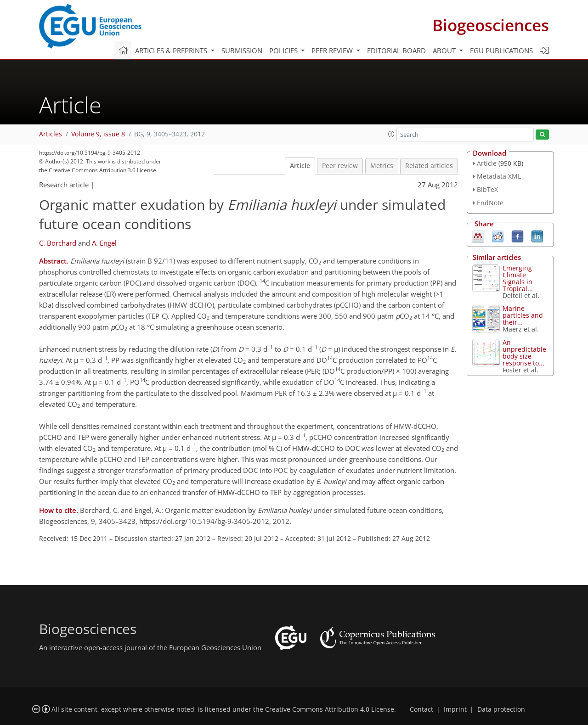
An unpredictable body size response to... (524, 353)
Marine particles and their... (523, 315)
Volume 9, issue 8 (98, 134)
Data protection (501, 709)
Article (300, 166)
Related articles (429, 166)
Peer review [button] (333, 51)
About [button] (445, 51)
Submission (242, 51)
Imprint (455, 709)
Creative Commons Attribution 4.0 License (330, 709)
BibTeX (487, 189)
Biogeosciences (491, 25)
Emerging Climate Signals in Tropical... (518, 278)
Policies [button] (284, 51)
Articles (51, 134)
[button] (391, 134)
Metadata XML (499, 176)
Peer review (340, 166)
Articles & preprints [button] (172, 51)
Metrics (382, 166)
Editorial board (396, 51)
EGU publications (501, 51)
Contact (421, 709)
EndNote (490, 203)
